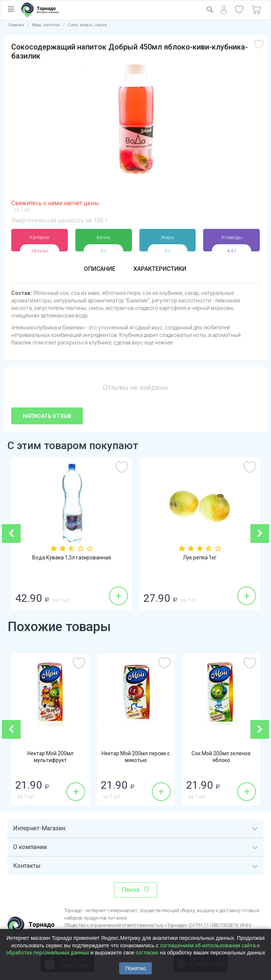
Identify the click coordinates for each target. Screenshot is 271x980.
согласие (147, 953)
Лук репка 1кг (200, 558)
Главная (16, 25)
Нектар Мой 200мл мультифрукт (50, 757)
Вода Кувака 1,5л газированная (72, 558)
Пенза (131, 890)
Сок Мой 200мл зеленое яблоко (221, 757)
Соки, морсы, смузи (87, 25)
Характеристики (160, 269)
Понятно (135, 968)
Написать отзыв (47, 416)
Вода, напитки (46, 25)
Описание (100, 269)
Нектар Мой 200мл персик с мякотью (136, 757)
